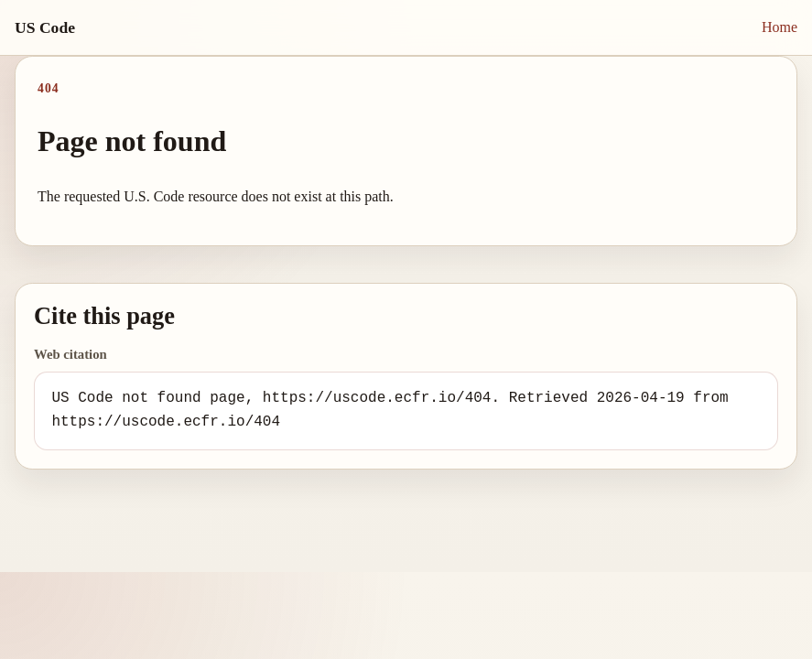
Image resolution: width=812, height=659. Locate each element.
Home (780, 27)
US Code (45, 27)
